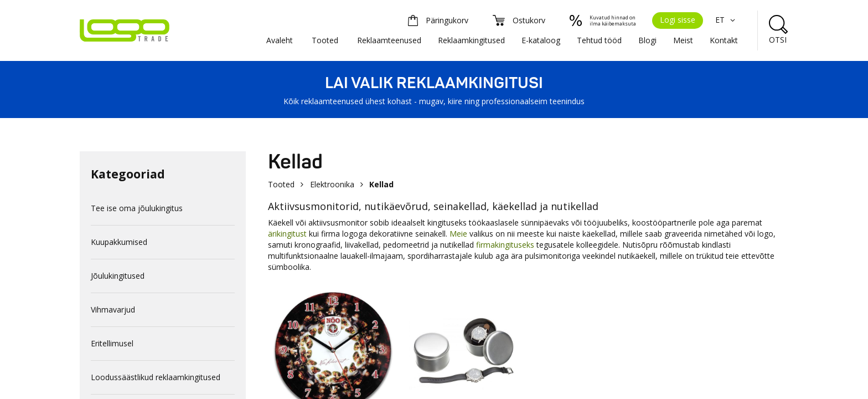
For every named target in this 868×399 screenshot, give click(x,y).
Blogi (647, 40)
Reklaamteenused (389, 40)
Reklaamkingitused (471, 40)
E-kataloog (541, 40)
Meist (683, 40)
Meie (458, 234)
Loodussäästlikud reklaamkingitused (156, 377)
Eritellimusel (112, 343)
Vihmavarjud (113, 310)
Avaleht (280, 40)
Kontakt (724, 40)
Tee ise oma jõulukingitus (137, 208)
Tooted (325, 40)
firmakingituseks (505, 245)
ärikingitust (288, 234)
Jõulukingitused (118, 276)
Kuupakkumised (119, 242)
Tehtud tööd (599, 40)
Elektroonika (332, 184)
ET (727, 20)
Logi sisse (678, 20)
